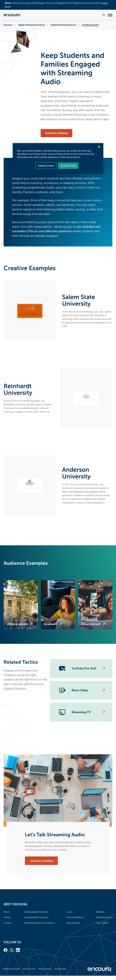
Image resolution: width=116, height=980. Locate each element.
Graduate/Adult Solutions (36, 917)
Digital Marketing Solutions (31, 25)
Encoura (8, 25)
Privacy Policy (45, 969)
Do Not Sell (60, 969)
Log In (70, 912)
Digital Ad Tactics (104, 917)
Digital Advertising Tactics (63, 25)
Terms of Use (29, 969)
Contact (8, 923)
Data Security (73, 923)
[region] (58, 158)
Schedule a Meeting (56, 133)
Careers (7, 917)
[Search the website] (104, 15)
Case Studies (102, 923)
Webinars (100, 912)
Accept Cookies (68, 166)
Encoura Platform (75, 917)
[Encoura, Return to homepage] (12, 15)
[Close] (99, 147)
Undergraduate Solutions (36, 912)
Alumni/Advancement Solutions (39, 923)
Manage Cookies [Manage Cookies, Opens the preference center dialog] (46, 165)
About (7, 912)
